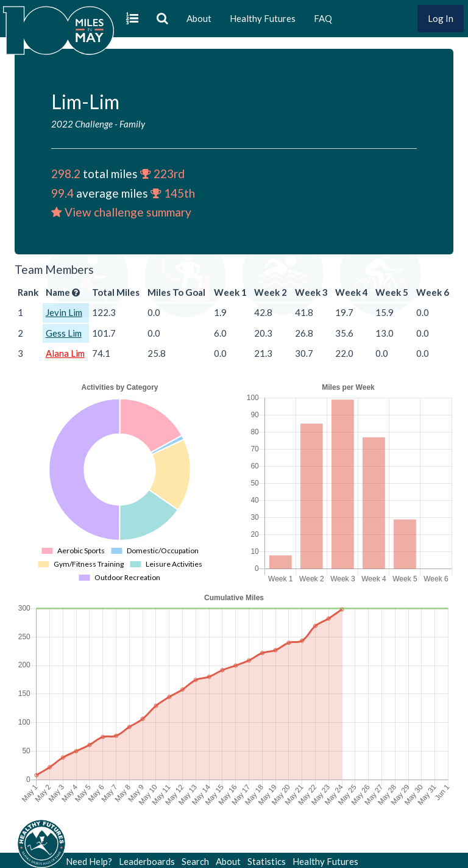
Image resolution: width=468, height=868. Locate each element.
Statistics (267, 861)
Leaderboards (147, 861)
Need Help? (89, 861)
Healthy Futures (263, 18)
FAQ (323, 18)
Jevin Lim (64, 312)
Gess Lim (64, 333)
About (199, 18)
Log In (441, 18)
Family (132, 124)
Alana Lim (65, 353)
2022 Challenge (82, 124)
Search (195, 861)
